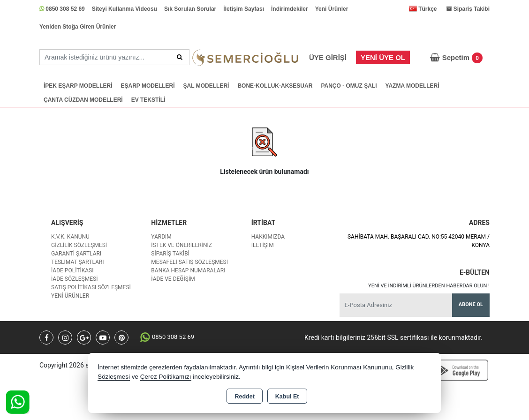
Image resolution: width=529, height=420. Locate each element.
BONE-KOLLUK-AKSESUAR (275, 86)
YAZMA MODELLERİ (412, 86)
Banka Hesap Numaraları (188, 270)
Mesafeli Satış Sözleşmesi (189, 262)
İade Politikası (72, 270)
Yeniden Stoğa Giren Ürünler (78, 27)
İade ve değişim (173, 279)
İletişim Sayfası (244, 9)
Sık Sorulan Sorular (190, 9)
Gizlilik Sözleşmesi (79, 245)
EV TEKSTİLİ (148, 100)
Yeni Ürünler (332, 9)
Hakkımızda (268, 237)
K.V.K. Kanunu (70, 237)
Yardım (161, 237)
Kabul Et (287, 397)
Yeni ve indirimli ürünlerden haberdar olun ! (429, 286)
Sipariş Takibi (170, 254)
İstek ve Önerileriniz (181, 245)
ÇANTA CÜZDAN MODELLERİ (83, 100)
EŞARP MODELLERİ (147, 86)
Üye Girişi (328, 57)
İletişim (263, 245)
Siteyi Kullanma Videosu (125, 9)
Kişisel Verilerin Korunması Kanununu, (340, 367)
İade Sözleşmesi (74, 279)
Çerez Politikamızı (166, 377)
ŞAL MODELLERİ (206, 86)
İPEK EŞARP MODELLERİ (78, 86)
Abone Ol (471, 304)
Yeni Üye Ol (383, 57)
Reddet (244, 397)
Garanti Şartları (76, 254)
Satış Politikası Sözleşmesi (91, 287)
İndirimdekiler (290, 9)
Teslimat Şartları (78, 262)
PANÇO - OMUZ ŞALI (349, 86)
